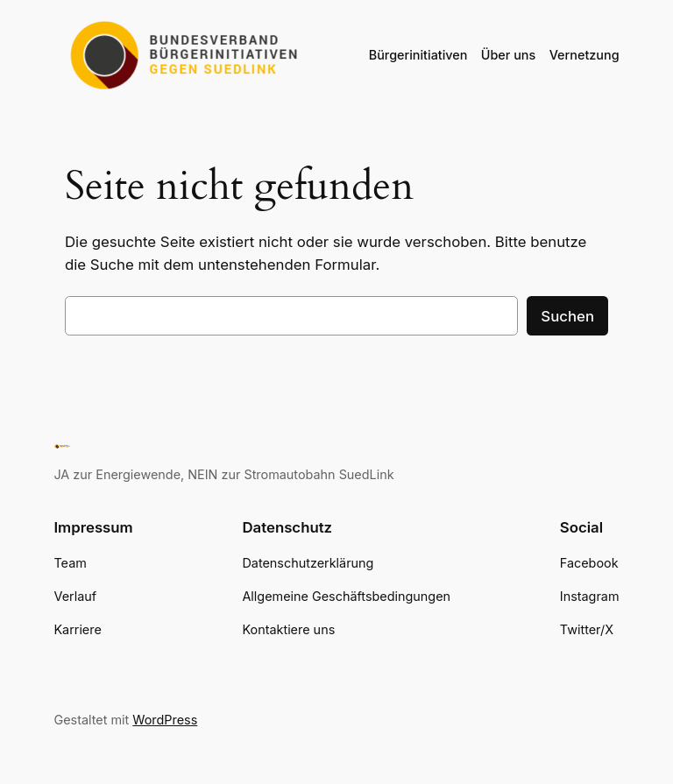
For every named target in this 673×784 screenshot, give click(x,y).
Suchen (567, 316)
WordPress (165, 720)
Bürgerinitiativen (418, 55)
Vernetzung (584, 55)
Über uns (508, 55)
